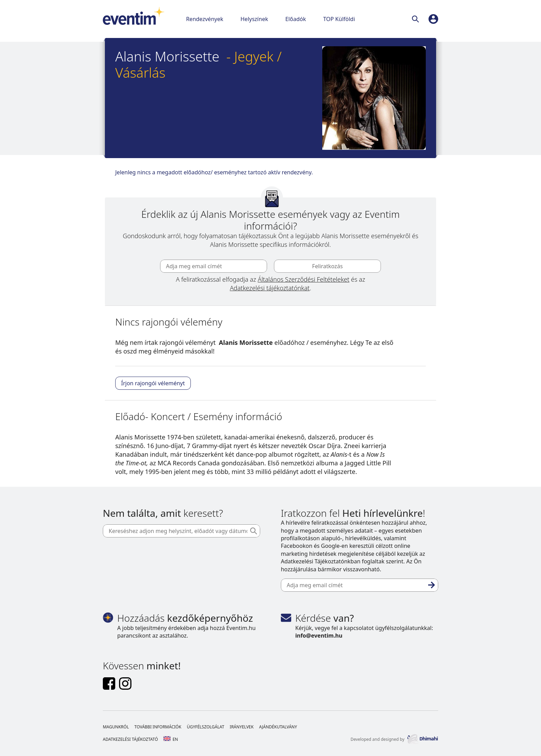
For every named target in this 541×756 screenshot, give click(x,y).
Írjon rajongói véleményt (153, 383)
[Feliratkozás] (432, 585)
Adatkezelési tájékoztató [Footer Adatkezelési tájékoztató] (130, 739)
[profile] (433, 19)
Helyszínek (254, 19)
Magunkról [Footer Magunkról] (116, 727)
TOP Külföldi (339, 19)
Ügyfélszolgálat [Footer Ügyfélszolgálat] (205, 727)
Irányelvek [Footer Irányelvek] (242, 727)
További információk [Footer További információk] (158, 727)
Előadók (296, 19)
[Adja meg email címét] (214, 266)
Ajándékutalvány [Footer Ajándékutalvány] (278, 727)
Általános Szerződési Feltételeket (304, 279)
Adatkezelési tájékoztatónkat (270, 288)
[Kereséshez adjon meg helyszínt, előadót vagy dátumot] (181, 531)
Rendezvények (205, 19)
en (171, 739)
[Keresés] (417, 19)
